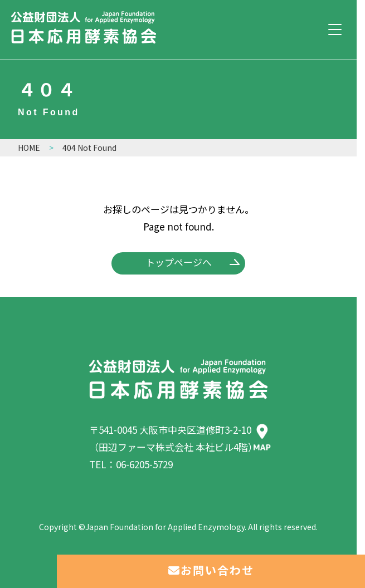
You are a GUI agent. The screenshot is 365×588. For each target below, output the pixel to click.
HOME (29, 148)
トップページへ (179, 262)
